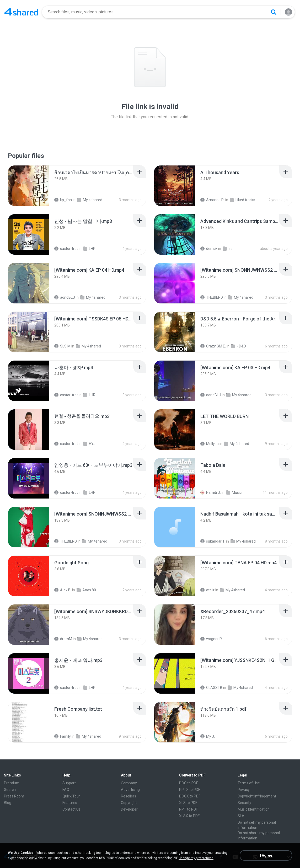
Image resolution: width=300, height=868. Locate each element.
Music (234, 492)
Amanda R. (212, 200)
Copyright (129, 803)
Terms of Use (249, 783)
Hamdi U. (211, 492)
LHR (89, 249)
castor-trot (66, 249)
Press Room (14, 796)
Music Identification (254, 809)
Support (69, 783)
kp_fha (63, 200)
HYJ (89, 444)
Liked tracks (242, 200)
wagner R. (211, 639)
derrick (209, 249)
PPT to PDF (188, 809)
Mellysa (210, 444)
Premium (12, 783)
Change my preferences (196, 858)
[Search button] (274, 12)
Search (10, 790)
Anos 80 (86, 590)
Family (63, 736)
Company (129, 783)
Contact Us (71, 809)
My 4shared (90, 200)
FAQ (66, 790)
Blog (8, 803)
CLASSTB (211, 688)
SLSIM (62, 346)
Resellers (128, 796)
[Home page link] (21, 12)
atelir (207, 590)
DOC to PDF (189, 783)
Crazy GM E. (213, 346)
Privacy (244, 790)
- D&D (239, 346)
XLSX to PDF (189, 816)
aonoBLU (65, 297)
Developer (129, 809)
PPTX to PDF (190, 790)
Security (244, 803)
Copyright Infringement (257, 796)
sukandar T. (213, 541)
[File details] (29, 186)
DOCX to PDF (190, 796)
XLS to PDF (188, 803)
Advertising (130, 790)
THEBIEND (212, 297)
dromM (63, 639)
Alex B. (63, 590)
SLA (241, 816)
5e (228, 249)
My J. (208, 736)
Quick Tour (71, 796)
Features (70, 803)
